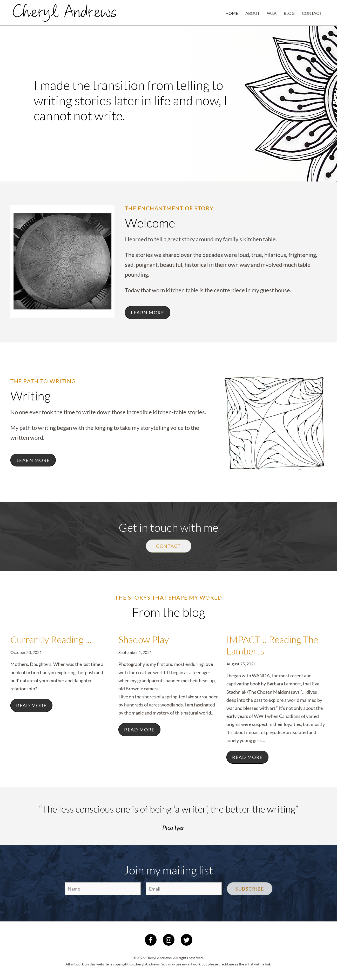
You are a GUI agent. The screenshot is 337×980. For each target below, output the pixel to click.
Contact (312, 13)
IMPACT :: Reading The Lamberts (272, 645)
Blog (289, 13)
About (252, 13)
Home (232, 13)
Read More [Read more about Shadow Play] (139, 730)
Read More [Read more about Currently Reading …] (31, 705)
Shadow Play (144, 639)
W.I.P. (272, 13)
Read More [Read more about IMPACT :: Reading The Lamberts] (247, 757)
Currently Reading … (51, 639)
